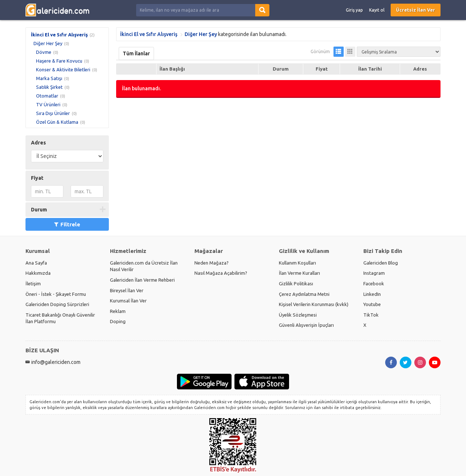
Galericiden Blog (381, 263)
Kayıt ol (377, 10)
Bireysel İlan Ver (127, 290)
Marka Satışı (49, 78)
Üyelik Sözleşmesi (298, 315)
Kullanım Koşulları (297, 263)
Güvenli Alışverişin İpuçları (306, 325)
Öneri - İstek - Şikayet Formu (56, 294)
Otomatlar (47, 96)
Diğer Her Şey (48, 43)
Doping (118, 321)
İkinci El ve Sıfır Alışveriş (59, 35)
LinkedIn (372, 294)
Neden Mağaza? (212, 263)
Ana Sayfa (36, 263)
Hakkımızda (38, 273)
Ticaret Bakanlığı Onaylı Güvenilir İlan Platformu (60, 318)
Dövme (44, 52)
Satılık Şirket (49, 87)
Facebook (374, 283)
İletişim (33, 283)
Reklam (118, 311)
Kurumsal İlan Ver (128, 301)
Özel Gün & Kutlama (57, 122)
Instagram (374, 273)
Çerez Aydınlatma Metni (304, 294)
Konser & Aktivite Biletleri (63, 70)
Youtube (372, 304)
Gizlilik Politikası (296, 283)
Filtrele (67, 224)
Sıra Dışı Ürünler (53, 113)
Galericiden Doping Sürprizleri (57, 304)
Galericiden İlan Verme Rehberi (142, 280)
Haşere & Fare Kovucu (59, 61)
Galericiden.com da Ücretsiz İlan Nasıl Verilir (144, 266)
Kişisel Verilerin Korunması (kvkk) (314, 304)
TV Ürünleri (48, 104)
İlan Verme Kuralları (299, 273)
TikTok (371, 315)
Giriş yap (354, 10)
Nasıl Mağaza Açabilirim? (221, 273)
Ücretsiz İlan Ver (416, 10)
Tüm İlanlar (136, 53)
